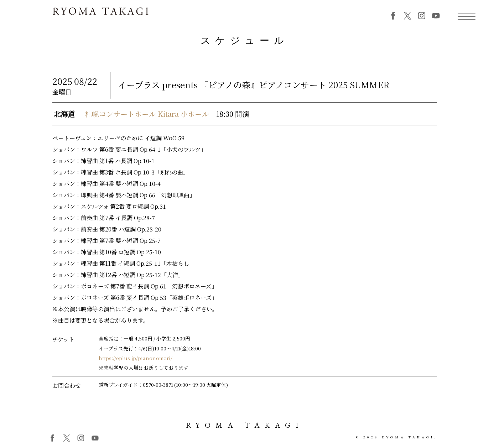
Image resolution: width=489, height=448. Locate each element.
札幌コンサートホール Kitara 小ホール (147, 117)
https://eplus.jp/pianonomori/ (136, 361)
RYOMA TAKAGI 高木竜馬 (100, 15)
